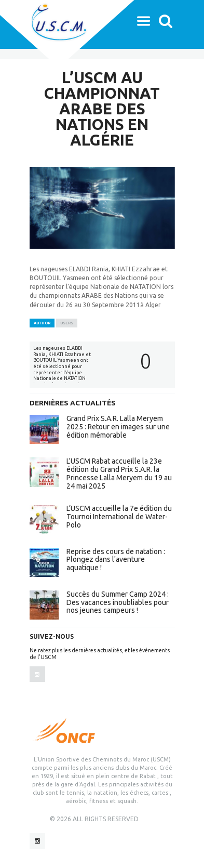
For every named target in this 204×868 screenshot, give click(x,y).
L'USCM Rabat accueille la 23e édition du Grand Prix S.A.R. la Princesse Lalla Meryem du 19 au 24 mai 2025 (119, 473)
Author (42, 323)
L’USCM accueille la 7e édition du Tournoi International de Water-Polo (119, 517)
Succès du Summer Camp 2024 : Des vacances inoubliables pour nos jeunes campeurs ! (118, 602)
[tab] (42, 323)
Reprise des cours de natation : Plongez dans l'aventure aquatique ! (116, 560)
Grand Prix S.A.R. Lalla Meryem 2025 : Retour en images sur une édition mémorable (118, 427)
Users (67, 323)
